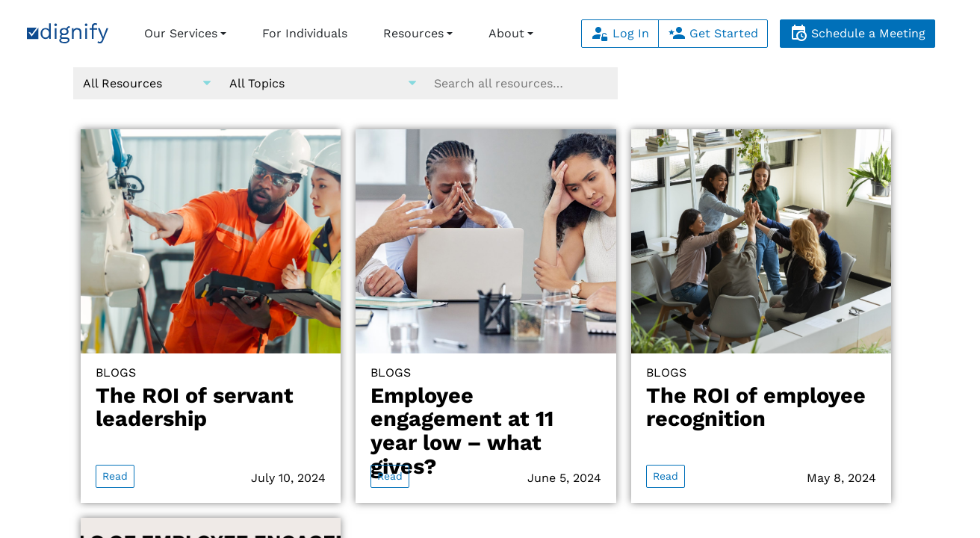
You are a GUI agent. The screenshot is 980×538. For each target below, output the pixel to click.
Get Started (713, 33)
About (506, 33)
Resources (413, 33)
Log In (620, 33)
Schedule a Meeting (857, 33)
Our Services (181, 33)
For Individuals (305, 33)
